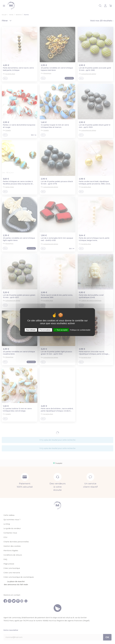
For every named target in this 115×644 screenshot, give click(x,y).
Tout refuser (31, 330)
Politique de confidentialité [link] (80, 330)
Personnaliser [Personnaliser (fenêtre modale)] (45, 330)
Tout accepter (61, 330)
